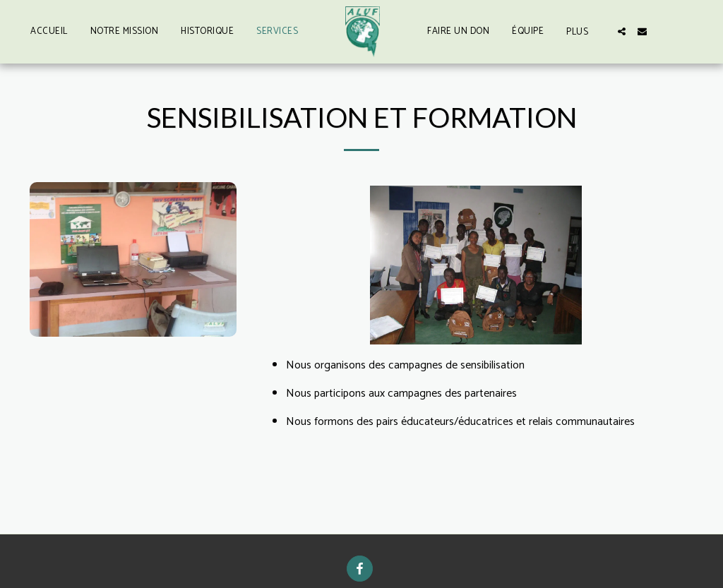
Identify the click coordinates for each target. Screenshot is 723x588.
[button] (622, 31)
